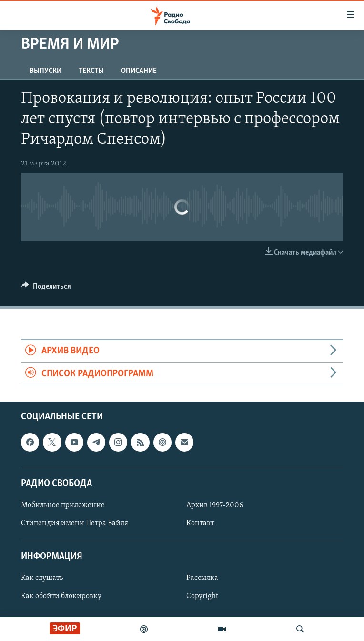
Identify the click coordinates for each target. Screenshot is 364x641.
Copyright (202, 596)
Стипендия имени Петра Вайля (75, 523)
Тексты (91, 71)
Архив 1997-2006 (215, 505)
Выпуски (45, 71)
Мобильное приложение (63, 505)
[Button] (46, 289)
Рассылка (202, 578)
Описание (139, 71)
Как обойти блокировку (61, 596)
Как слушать (42, 578)
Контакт (200, 523)
